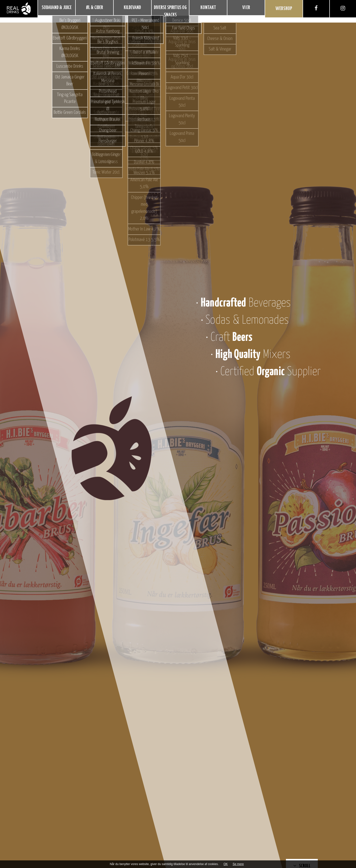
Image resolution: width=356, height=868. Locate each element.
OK (226, 864)
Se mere (238, 864)
